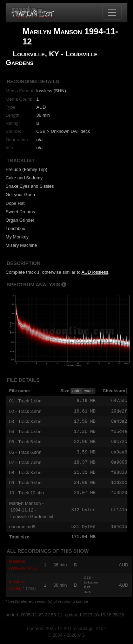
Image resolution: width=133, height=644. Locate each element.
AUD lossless (95, 272)
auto (76, 391)
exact (89, 391)
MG (82, 639)
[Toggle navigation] (112, 13)
